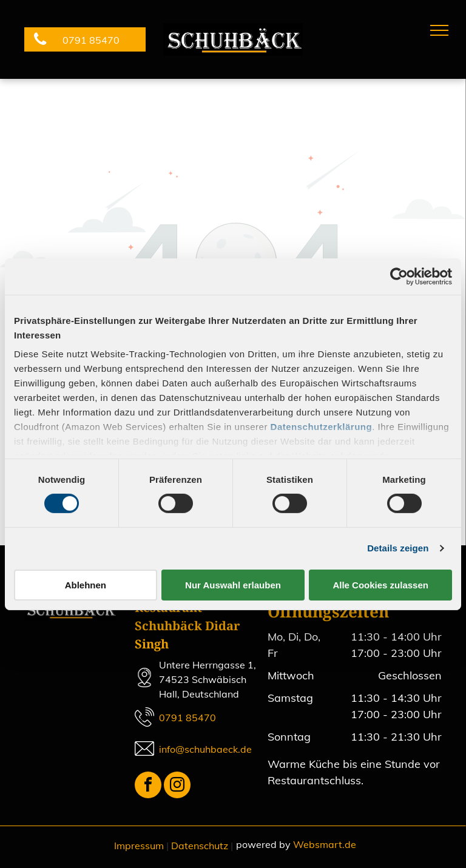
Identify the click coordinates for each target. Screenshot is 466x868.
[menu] (439, 30)
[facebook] (148, 786)
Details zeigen (398, 548)
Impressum (139, 846)
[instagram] (177, 786)
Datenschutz (200, 846)
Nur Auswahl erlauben (233, 585)
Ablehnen (86, 585)
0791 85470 (187, 718)
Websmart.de (325, 844)
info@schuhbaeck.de (205, 749)
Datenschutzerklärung (322, 427)
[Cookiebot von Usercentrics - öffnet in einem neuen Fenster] (399, 276)
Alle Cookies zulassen (380, 585)
